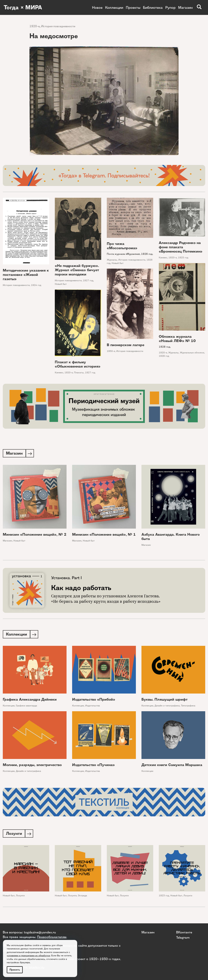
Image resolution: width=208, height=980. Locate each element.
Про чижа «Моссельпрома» (122, 246)
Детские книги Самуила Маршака (172, 766)
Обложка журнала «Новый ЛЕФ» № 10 (177, 339)
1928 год (164, 356)
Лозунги (20, 897)
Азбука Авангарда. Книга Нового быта (171, 537)
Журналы (112, 260)
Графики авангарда (26, 706)
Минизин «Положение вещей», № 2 (35, 535)
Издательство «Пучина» (93, 766)
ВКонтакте (184, 932)
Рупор (170, 7)
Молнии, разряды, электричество (32, 766)
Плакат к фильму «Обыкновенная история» (78, 364)
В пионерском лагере (126, 345)
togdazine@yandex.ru (40, 932)
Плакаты (79, 372)
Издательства (93, 706)
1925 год (183, 257)
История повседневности (58, 26)
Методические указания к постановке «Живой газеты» (26, 275)
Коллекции (114, 7)
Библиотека (153, 7)
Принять (15, 970)
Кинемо (163, 257)
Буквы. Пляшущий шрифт (164, 700)
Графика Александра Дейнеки (30, 700)
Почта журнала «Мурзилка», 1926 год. (130, 254)
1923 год (164, 897)
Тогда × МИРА (23, 7)
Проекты (133, 7)
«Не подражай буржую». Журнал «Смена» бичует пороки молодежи (77, 270)
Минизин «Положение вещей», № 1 (104, 535)
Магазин (185, 7)
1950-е (111, 351)
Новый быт (61, 284)
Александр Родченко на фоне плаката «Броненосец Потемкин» (181, 247)
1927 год (88, 280)
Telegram (183, 937)
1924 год (36, 285)
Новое (97, 7)
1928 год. (165, 347)
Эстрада (82, 897)
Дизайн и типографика (167, 706)
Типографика (188, 706)
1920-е (35, 26)
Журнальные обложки (192, 353)
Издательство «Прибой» (94, 700)
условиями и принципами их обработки (28, 955)
